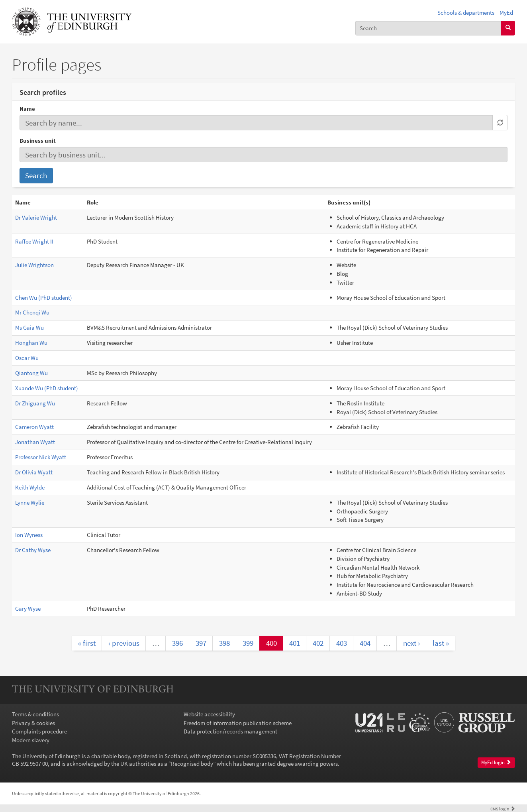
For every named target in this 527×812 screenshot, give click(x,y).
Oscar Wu (27, 358)
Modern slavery (31, 740)
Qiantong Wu (31, 373)
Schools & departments (466, 13)
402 (318, 643)
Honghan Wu (31, 343)
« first (87, 643)
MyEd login (496, 762)
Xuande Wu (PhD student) (47, 388)
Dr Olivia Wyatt (34, 472)
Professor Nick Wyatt (41, 457)
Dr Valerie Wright (36, 217)
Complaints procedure (39, 731)
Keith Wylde (30, 487)
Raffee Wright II (34, 241)
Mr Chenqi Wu (32, 312)
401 (295, 643)
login (503, 809)
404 (365, 643)
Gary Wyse (28, 609)
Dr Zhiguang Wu (35, 403)
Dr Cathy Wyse (33, 550)
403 (342, 643)
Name (27, 109)
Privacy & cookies (33, 723)
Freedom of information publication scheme (238, 723)
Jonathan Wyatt (35, 442)
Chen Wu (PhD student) (44, 298)
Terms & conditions (35, 714)
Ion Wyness (29, 535)
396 (177, 643)
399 (248, 643)
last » (441, 643)
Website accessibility (209, 714)
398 (224, 643)
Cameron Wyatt (34, 427)
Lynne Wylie (30, 502)
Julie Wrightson (34, 265)
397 (201, 643)
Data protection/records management (230, 731)
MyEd (506, 13)
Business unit (38, 141)
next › (411, 643)
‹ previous (124, 643)
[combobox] (428, 28)
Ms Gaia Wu (29, 327)
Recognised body (192, 764)
